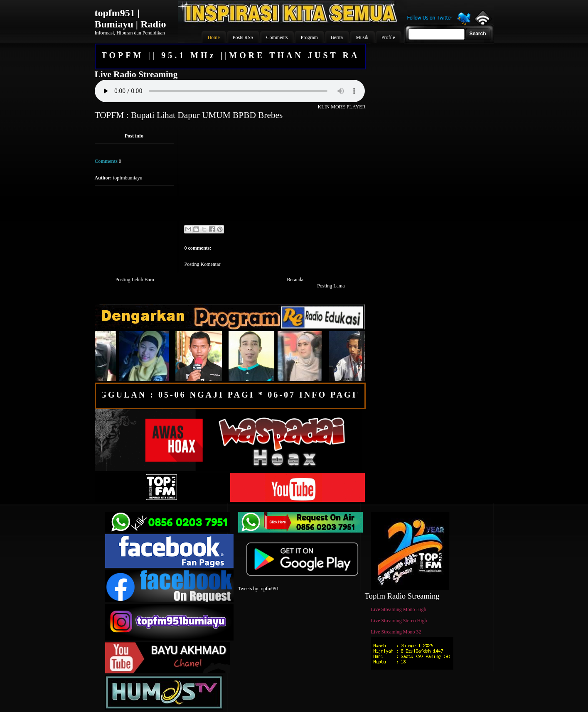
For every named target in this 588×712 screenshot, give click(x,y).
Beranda (295, 280)
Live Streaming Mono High (399, 609)
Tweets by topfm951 (258, 589)
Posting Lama (331, 286)
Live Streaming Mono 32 (396, 632)
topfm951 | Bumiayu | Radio (130, 18)
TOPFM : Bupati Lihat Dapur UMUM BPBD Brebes (189, 115)
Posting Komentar (203, 264)
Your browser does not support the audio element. (230, 91)
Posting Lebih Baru (135, 280)
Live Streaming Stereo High (399, 621)
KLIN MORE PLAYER (342, 107)
